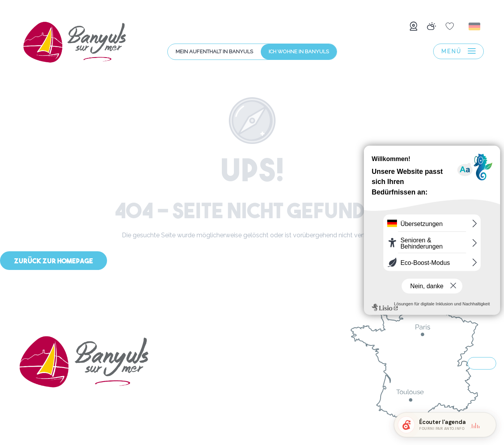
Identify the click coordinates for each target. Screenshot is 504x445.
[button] (475, 26)
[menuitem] (75, 44)
